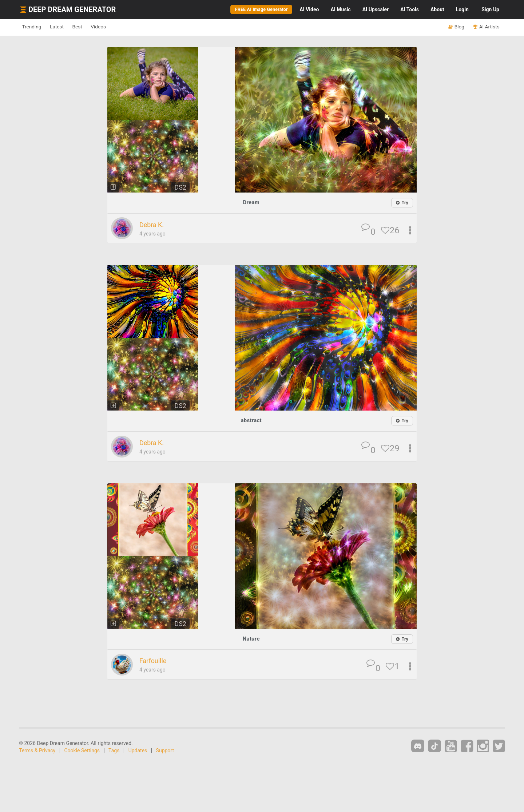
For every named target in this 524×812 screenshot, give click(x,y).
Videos (119, 27)
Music (340, 9)
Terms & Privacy (37, 751)
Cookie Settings (82, 751)
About (437, 9)
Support (165, 751)
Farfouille (155, 661)
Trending (35, 27)
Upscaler (376, 9)
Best (92, 27)
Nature (251, 639)
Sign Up (490, 9)
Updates (138, 751)
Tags (114, 751)
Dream (251, 202)
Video (309, 9)
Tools (410, 9)
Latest (66, 27)
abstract (251, 421)
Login (462, 9)
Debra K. (154, 225)
